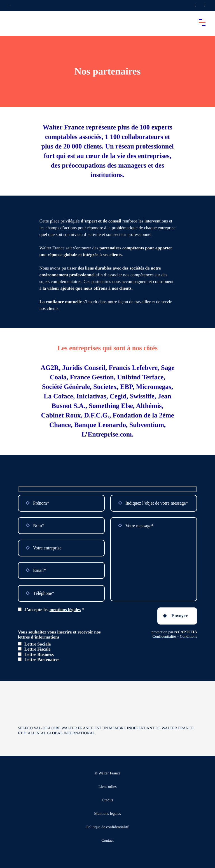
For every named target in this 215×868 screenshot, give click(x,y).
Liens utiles (108, 787)
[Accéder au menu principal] (202, 22)
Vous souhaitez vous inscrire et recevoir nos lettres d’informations (59, 635)
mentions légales (65, 610)
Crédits (107, 800)
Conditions (189, 637)
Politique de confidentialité (107, 827)
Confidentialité (164, 637)
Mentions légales (107, 814)
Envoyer (179, 616)
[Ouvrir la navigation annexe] (9, 6)
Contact (107, 841)
